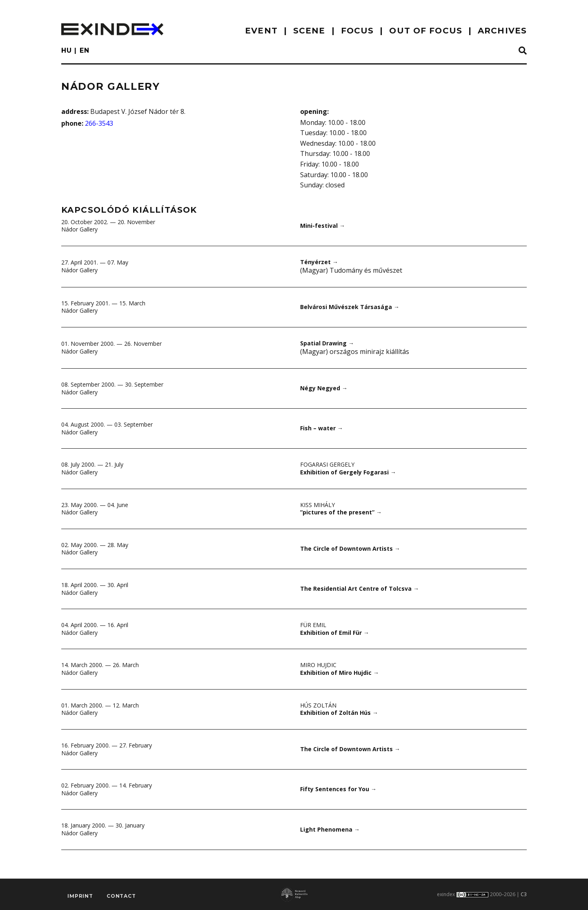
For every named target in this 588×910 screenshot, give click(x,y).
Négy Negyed (324, 388)
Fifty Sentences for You (338, 789)
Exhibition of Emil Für (335, 633)
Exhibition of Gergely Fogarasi (348, 472)
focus (357, 31)
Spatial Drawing (327, 343)
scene (309, 31)
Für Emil (313, 625)
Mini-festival (323, 226)
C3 (524, 894)
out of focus (425, 31)
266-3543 (99, 123)
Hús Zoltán (318, 705)
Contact (121, 896)
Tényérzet (319, 262)
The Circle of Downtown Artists (350, 548)
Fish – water (322, 428)
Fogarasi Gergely (327, 464)
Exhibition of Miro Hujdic (340, 673)
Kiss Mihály (317, 505)
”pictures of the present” (341, 512)
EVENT (261, 31)
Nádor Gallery (79, 229)
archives (502, 31)
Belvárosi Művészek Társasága (350, 307)
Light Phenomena (330, 829)
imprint (80, 896)
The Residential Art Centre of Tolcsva (360, 588)
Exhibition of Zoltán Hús (339, 713)
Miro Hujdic (318, 665)
